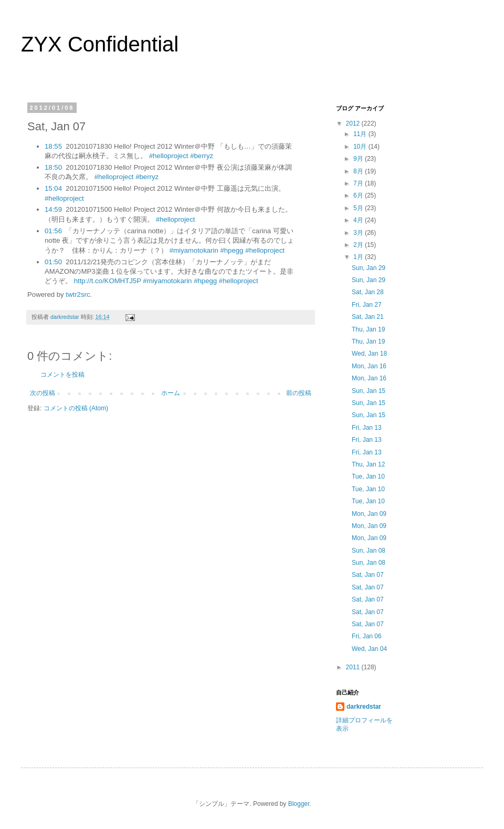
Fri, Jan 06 (367, 636)
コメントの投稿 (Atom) (76, 408)
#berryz (202, 156)
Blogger (299, 804)
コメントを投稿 (62, 375)
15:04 (53, 188)
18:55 (53, 146)
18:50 (53, 167)
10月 (361, 147)
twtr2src (78, 294)
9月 (359, 159)
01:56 (53, 231)
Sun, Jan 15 (369, 391)
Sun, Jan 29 (369, 268)
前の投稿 (299, 393)
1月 (359, 257)
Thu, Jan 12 (368, 464)
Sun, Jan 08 (369, 551)
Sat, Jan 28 (368, 292)
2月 (359, 245)
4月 (359, 220)
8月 (359, 171)
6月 (359, 195)
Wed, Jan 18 (369, 354)
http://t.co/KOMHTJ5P (108, 281)
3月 (359, 233)
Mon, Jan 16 (369, 366)
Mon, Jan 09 (369, 514)
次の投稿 (43, 393)
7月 (359, 183)
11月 (361, 134)
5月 (359, 208)
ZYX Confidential (100, 44)
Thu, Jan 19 (368, 329)
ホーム (171, 393)
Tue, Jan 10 (368, 476)
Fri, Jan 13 (367, 428)
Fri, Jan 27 (367, 305)
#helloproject (169, 156)
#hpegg (232, 250)
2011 (354, 667)
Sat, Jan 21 (368, 317)
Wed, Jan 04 (369, 649)
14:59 (53, 209)
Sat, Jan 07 (368, 575)
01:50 (53, 262)
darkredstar (364, 707)
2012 (354, 123)
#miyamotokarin (194, 250)
